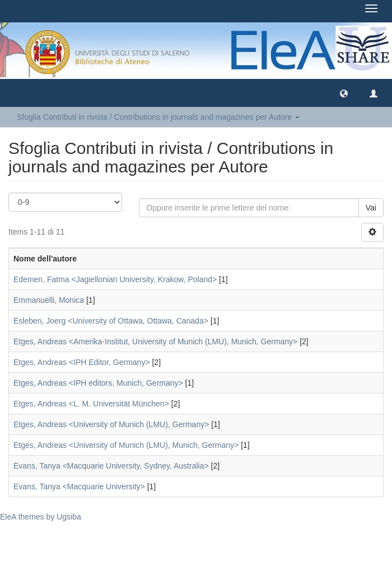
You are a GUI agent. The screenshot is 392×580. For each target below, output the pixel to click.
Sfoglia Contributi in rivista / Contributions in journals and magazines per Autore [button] (158, 117)
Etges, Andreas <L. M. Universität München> (91, 404)
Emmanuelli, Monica (49, 300)
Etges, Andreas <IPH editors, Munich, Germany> (98, 383)
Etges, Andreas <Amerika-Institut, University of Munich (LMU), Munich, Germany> (155, 342)
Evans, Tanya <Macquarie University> (79, 487)
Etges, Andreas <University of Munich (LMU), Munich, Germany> (126, 445)
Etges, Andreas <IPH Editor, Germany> (82, 362)
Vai (371, 208)
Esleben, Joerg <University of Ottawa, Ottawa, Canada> (111, 321)
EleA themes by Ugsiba (41, 517)
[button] (344, 93)
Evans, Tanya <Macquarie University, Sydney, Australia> (111, 466)
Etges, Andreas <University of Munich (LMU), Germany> (111, 424)
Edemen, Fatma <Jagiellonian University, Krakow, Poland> (115, 279)
